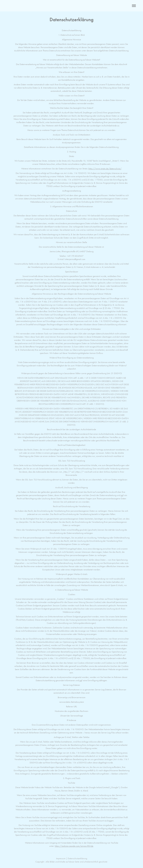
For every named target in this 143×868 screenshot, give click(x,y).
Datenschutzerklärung (77, 858)
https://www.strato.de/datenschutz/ (105, 169)
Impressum (61, 858)
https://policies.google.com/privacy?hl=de (74, 846)
